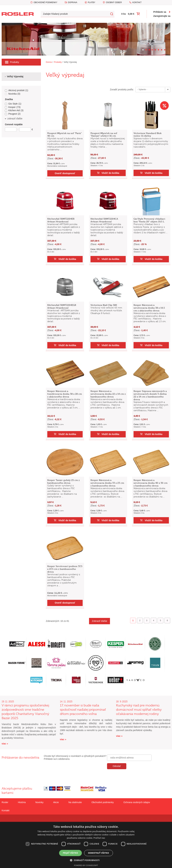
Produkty (12, 62)
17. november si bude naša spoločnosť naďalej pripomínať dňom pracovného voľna (83, 710)
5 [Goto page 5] (160, 621)
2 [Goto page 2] (140, 621)
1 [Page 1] (133, 621)
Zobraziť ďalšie (100, 621)
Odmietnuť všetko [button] (99, 853)
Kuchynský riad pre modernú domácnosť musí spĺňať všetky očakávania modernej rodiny (139, 710)
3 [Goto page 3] (147, 621)
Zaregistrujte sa (162, 16)
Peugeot (13, 114)
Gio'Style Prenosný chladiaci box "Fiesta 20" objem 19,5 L (149, 220)
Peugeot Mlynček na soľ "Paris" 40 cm (64, 135)
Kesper (13, 107)
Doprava (73, 2)
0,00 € (131, 14)
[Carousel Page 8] (165, 50)
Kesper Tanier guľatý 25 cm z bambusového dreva (63, 481)
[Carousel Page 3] (149, 50)
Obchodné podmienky (45, 2)
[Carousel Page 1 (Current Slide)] (143, 50)
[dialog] (86, 845)
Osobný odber (114, 2)
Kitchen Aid (14, 111)
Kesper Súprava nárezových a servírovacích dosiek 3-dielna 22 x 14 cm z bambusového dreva (150, 395)
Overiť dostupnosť (65, 173)
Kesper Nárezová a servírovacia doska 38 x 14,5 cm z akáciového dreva (149, 308)
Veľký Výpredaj (70, 62)
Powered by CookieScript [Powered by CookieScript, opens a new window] (86, 865)
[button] (86, 860)
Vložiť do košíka (110, 173)
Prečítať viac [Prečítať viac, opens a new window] (99, 838)
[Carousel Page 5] (155, 50)
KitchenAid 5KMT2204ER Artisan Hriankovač (61, 220)
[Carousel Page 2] (146, 50)
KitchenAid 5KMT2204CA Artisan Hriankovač (104, 220)
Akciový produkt (17, 90)
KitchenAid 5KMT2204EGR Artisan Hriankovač (62, 306)
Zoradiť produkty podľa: (122, 90)
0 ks (124, 14)
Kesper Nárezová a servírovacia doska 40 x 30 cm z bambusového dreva (150, 483)
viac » (5, 744)
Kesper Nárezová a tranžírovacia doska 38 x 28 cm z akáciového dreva (65, 394)
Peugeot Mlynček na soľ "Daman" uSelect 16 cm (104, 135)
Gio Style (13, 104)
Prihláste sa (160, 12)
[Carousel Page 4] (152, 50)
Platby (92, 2)
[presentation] (132, 776)
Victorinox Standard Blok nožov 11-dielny (148, 135)
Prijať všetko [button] (70, 853)
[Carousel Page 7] (162, 50)
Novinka (13, 94)
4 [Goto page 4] (154, 621)
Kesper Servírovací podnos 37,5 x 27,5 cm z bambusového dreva (65, 569)
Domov (49, 62)
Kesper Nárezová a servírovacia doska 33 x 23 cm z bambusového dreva (107, 483)
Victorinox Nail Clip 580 (104, 305)
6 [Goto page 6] (167, 621)
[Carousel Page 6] (158, 50)
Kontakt (137, 2)
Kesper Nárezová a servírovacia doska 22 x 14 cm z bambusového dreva (108, 394)
